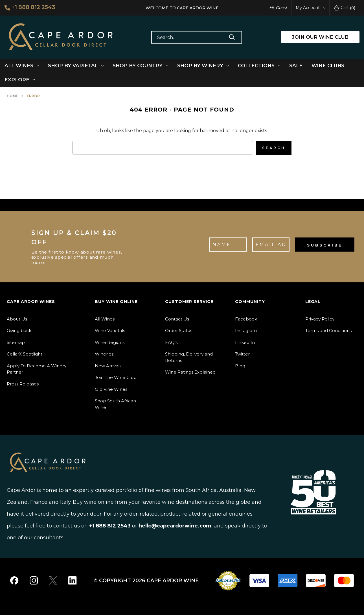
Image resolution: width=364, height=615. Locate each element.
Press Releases (23, 383)
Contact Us (177, 318)
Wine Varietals (110, 330)
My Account (311, 8)
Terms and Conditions (328, 330)
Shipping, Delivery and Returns (189, 357)
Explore (20, 80)
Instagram (246, 330)
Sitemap (16, 342)
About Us (17, 318)
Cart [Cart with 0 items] (345, 8)
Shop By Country (140, 66)
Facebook (246, 318)
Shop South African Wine (115, 404)
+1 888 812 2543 (30, 7)
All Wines (22, 66)
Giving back (19, 330)
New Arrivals (108, 365)
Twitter (242, 354)
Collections (259, 66)
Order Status (179, 330)
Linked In (245, 342)
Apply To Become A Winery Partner (37, 368)
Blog (240, 365)
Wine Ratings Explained (190, 372)
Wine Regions (110, 342)
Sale (296, 66)
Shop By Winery (203, 66)
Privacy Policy (320, 318)
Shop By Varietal (76, 66)
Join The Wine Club (116, 377)
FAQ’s (171, 342)
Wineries (104, 354)
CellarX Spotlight (25, 354)
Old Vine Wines (111, 389)
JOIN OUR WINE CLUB (320, 37)
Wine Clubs (328, 66)
